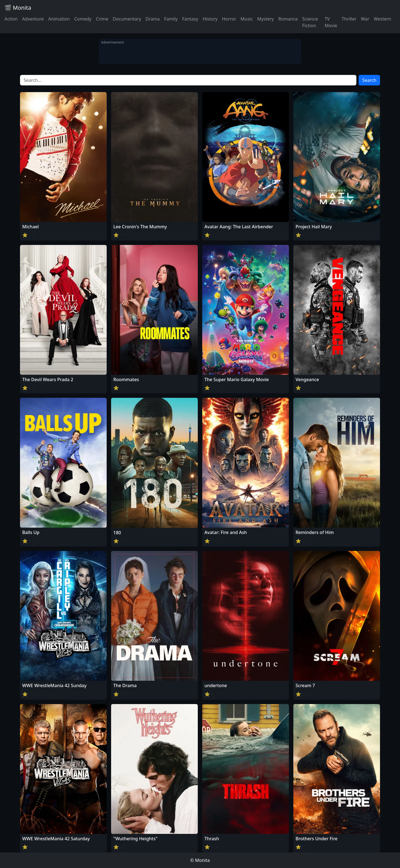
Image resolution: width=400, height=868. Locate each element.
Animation (59, 19)
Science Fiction (310, 22)
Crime (102, 19)
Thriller (349, 19)
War (365, 19)
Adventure (33, 19)
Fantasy (190, 19)
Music (247, 19)
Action (11, 19)
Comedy (83, 19)
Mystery (266, 19)
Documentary (127, 19)
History (210, 19)
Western (382, 19)
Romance (288, 19)
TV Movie (331, 22)
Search (369, 80)
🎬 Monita (18, 8)
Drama (153, 19)
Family (171, 19)
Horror (229, 19)
